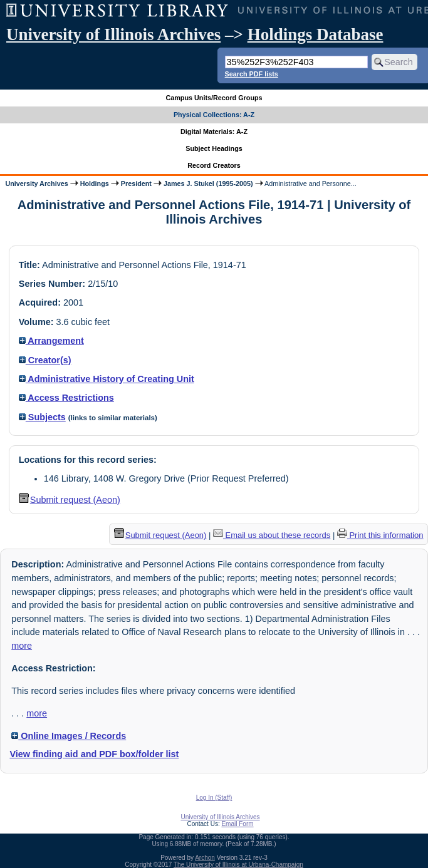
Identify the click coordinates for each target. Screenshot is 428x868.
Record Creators (214, 165)
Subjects (42, 417)
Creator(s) (45, 360)
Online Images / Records (69, 736)
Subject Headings (214, 148)
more (22, 646)
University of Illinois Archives (113, 34)
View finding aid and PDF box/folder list (94, 754)
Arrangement (51, 341)
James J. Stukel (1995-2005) (208, 183)
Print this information (380, 535)
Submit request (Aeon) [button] (70, 500)
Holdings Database (316, 34)
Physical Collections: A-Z (214, 115)
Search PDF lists (252, 74)
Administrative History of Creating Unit (107, 379)
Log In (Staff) (214, 798)
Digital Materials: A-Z (214, 132)
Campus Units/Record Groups (214, 98)
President (136, 183)
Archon (205, 858)
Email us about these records (272, 535)
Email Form (237, 824)
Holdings (95, 183)
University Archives (36, 183)
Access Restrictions (66, 398)
